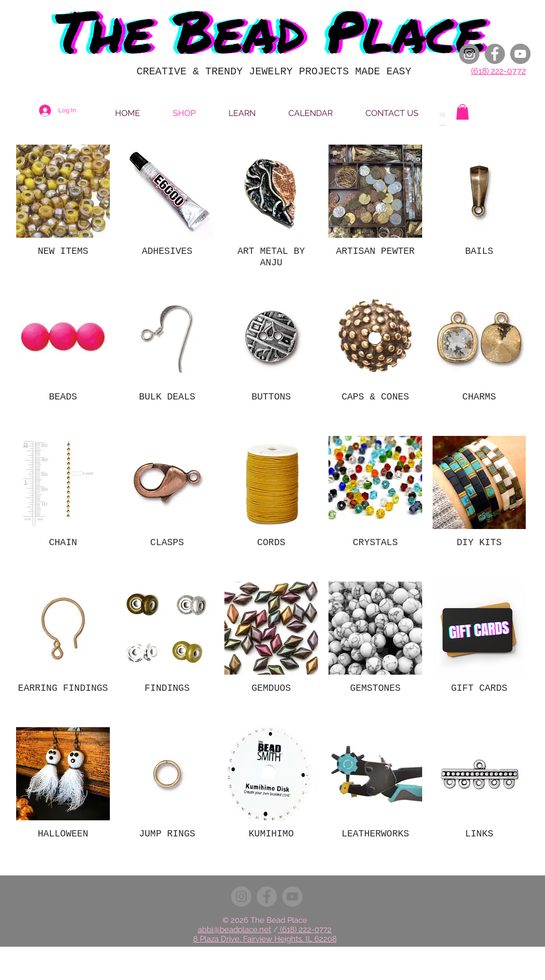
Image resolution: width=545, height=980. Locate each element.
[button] (462, 112)
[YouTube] (520, 54)
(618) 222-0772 (498, 71)
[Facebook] (495, 54)
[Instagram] (469, 54)
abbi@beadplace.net (235, 930)
